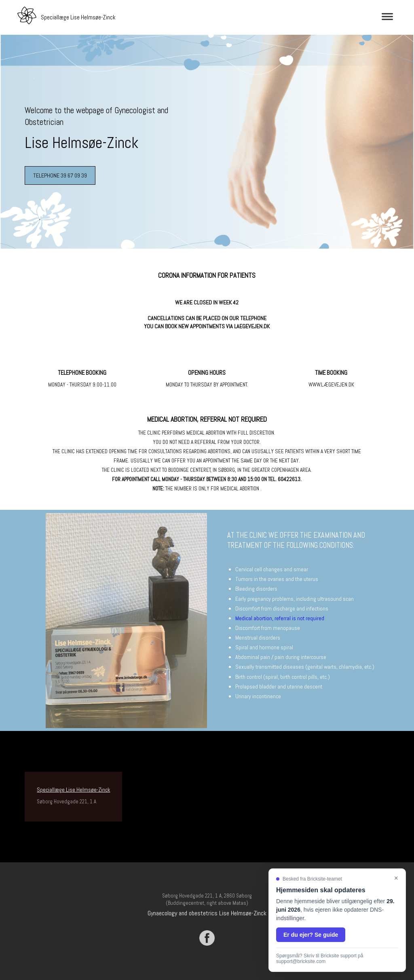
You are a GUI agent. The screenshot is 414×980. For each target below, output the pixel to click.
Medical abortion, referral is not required (280, 618)
